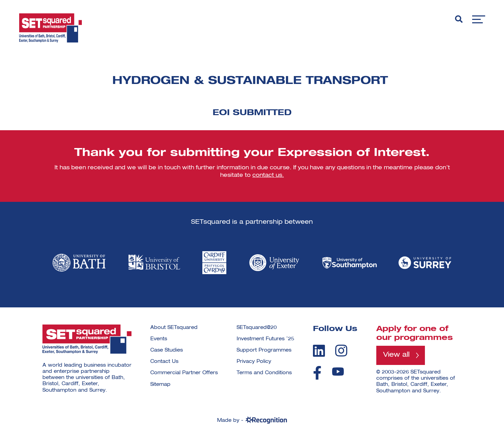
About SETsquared (174, 328)
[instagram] (341, 351)
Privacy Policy (254, 362)
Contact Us (164, 362)
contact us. (268, 175)
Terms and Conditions (264, 373)
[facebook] (317, 373)
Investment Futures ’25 (265, 339)
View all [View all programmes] (398, 356)
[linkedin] (319, 351)
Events (159, 339)
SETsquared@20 (257, 328)
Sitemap (160, 384)
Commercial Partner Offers (184, 373)
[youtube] (338, 372)
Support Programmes (264, 350)
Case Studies (167, 350)
